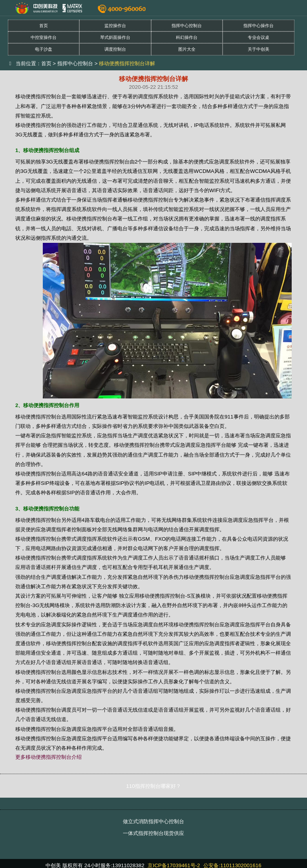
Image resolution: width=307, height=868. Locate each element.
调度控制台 (115, 49)
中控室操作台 (44, 37)
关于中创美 (259, 49)
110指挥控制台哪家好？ (153, 786)
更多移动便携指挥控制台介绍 (48, 757)
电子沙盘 (44, 49)
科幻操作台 (187, 37)
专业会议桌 (259, 37)
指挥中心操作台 (259, 26)
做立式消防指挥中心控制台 (153, 821)
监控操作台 (115, 26)
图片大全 (187, 49)
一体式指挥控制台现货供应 (153, 833)
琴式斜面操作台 (115, 37)
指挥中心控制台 (187, 26)
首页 (44, 26)
